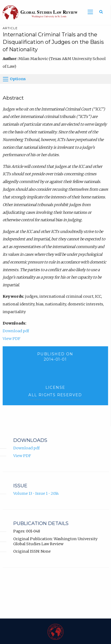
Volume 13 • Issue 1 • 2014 (36, 493)
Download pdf (16, 331)
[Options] (6, 79)
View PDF (12, 339)
